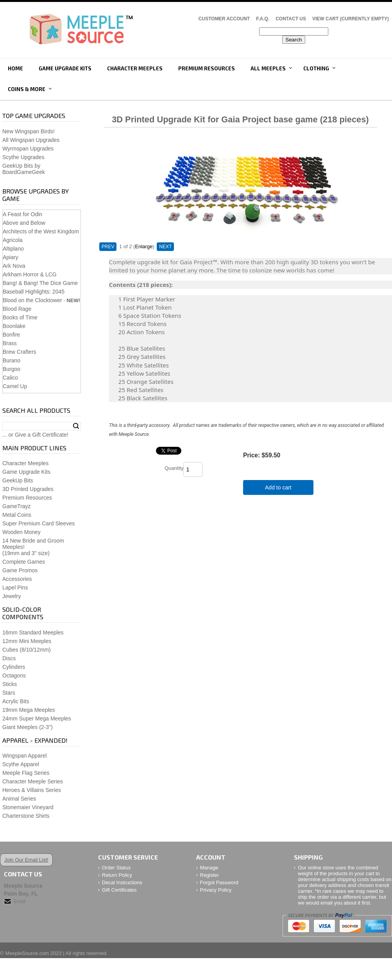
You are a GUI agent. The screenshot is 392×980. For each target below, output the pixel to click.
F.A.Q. (263, 19)
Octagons (14, 675)
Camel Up (15, 386)
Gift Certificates (119, 890)
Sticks (10, 684)
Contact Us (291, 19)
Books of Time (20, 317)
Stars (9, 693)
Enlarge (144, 246)
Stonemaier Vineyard (28, 807)
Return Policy (117, 875)
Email (20, 901)
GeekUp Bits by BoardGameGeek (24, 169)
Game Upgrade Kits (65, 68)
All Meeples (268, 68)
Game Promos (20, 570)
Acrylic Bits (16, 701)
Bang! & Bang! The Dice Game (40, 283)
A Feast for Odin (22, 214)
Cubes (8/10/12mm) (27, 650)
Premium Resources (207, 68)
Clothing (316, 68)
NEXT (165, 247)
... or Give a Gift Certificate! (35, 435)
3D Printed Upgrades (28, 489)
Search (76, 426)
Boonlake (14, 326)
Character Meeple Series (33, 781)
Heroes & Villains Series (32, 790)
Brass (10, 343)
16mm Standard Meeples (33, 632)
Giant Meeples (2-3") (28, 727)
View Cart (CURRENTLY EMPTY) (351, 19)
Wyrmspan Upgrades (28, 149)
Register (209, 875)
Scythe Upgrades (23, 157)
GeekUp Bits (18, 480)
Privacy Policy (216, 890)
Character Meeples (135, 68)
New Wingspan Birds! (29, 131)
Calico (10, 378)
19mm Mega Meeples (29, 710)
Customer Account (224, 19)
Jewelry (12, 596)
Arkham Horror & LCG (30, 274)
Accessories (17, 579)
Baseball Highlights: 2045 (34, 292)
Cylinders (14, 667)
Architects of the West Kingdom (41, 231)
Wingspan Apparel (25, 756)
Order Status (116, 868)
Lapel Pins (15, 588)
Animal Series (19, 799)
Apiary (11, 257)
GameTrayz (17, 506)
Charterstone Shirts (26, 816)
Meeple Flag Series (26, 773)
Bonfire (11, 335)
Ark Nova (14, 266)
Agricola (13, 240)
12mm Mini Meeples (27, 641)
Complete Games (24, 562)
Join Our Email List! (26, 860)
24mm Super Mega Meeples (37, 718)
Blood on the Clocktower (32, 300)
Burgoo (12, 369)
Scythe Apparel (21, 764)
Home (15, 68)
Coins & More (27, 89)
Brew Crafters (20, 352)
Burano (12, 360)
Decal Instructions (122, 882)
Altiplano (13, 249)
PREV (108, 247)
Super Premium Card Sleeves (38, 523)
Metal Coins (17, 515)
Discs (9, 658)
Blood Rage (17, 309)
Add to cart (278, 487)
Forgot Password (219, 882)
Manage (209, 868)
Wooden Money (21, 532)
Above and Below (24, 223)
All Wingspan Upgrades (31, 140)
